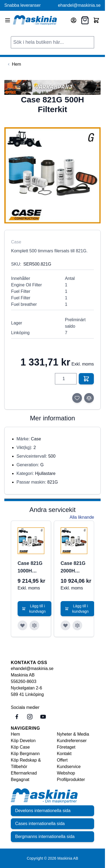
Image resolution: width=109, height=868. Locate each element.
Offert (62, 760)
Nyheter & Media (73, 734)
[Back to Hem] (14, 64)
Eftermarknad (24, 773)
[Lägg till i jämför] (89, 398)
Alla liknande (82, 517)
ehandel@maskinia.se (79, 5)
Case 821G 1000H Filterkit (30, 568)
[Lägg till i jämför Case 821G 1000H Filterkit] (34, 625)
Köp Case (20, 747)
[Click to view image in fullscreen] (52, 175)
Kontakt (64, 754)
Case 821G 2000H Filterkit (73, 568)
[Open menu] (8, 20)
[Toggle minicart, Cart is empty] (96, 20)
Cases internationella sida (40, 824)
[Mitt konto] (74, 20)
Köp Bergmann (25, 754)
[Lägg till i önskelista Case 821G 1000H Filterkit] (22, 625)
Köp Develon (23, 741)
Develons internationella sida (43, 811)
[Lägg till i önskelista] (77, 398)
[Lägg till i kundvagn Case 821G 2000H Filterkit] (77, 609)
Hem (15, 734)
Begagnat (20, 780)
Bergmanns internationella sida (45, 837)
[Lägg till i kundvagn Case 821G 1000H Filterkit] (34, 609)
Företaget (66, 747)
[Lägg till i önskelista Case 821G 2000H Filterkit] (65, 625)
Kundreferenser (72, 741)
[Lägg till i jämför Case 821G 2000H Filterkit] (77, 625)
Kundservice (69, 767)
